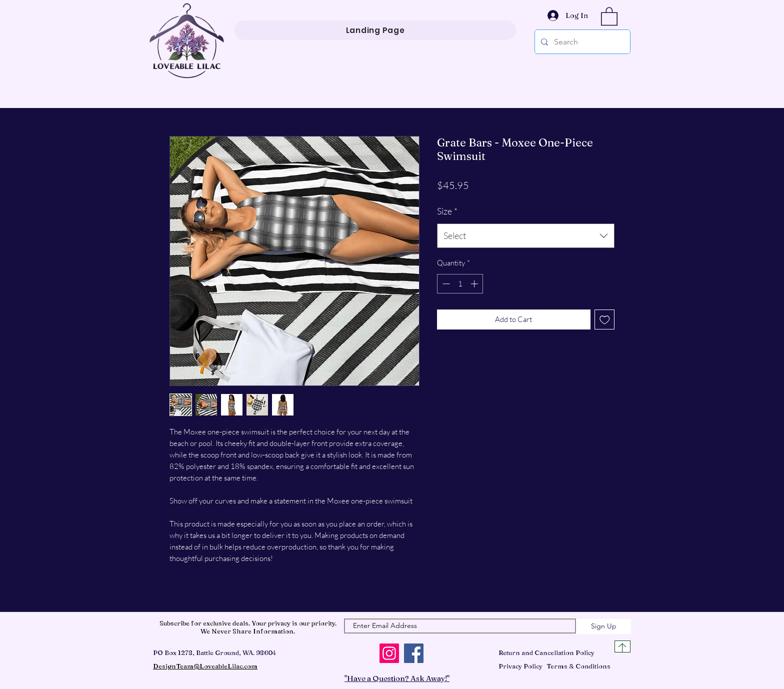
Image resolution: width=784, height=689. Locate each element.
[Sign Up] (603, 626)
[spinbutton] (460, 284)
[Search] (581, 42)
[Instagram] (389, 653)
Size (447, 211)
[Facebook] (414, 653)
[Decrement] (445, 284)
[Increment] (475, 284)
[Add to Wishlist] (605, 320)
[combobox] (526, 236)
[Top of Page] (622, 646)
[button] (609, 16)
